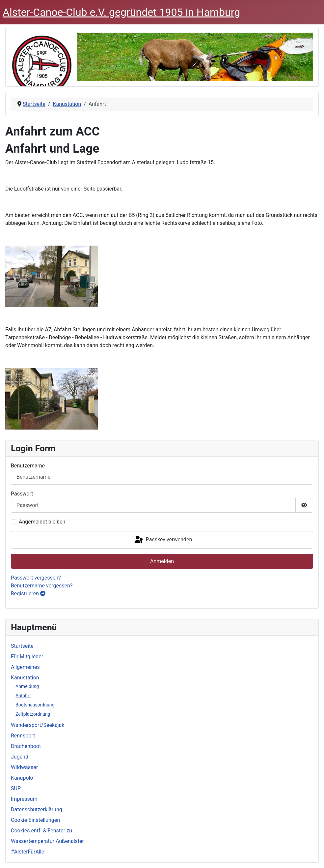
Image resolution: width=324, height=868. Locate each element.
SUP (16, 788)
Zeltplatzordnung (33, 714)
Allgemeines (25, 667)
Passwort (22, 494)
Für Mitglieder (27, 657)
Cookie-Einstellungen (35, 820)
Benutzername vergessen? (42, 586)
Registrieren (28, 594)
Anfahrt (23, 696)
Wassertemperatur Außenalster (47, 841)
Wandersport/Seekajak (38, 725)
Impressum (24, 799)
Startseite (22, 646)
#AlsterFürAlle (27, 852)
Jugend (20, 757)
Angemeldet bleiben (42, 522)
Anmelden (162, 561)
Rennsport (23, 736)
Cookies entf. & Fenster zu (41, 831)
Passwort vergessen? (36, 578)
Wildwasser (24, 767)
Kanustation (25, 678)
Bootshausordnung (35, 705)
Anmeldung (27, 686)
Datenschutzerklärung (37, 809)
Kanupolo (22, 778)
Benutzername (28, 466)
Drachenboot (26, 746)
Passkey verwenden (163, 540)
